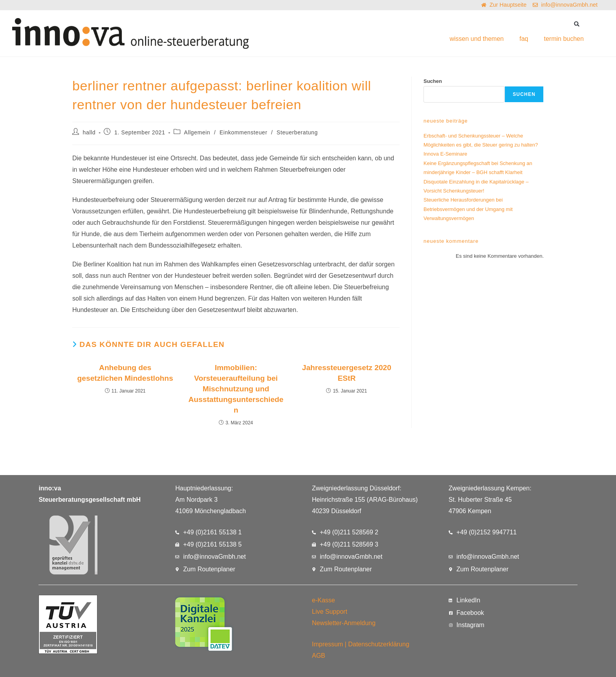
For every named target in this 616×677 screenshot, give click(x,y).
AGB (319, 656)
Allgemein (197, 132)
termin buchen (564, 39)
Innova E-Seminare (445, 154)
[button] (577, 24)
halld (89, 132)
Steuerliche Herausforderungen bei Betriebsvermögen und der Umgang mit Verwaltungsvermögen (468, 209)
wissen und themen (477, 39)
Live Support (330, 612)
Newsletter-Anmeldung (344, 623)
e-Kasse (324, 600)
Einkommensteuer (244, 132)
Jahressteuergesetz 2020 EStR (347, 373)
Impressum (327, 644)
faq (524, 39)
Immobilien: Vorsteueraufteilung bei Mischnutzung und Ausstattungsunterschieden (236, 389)
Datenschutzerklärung (379, 644)
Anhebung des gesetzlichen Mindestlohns (125, 373)
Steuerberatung (297, 132)
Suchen (433, 81)
